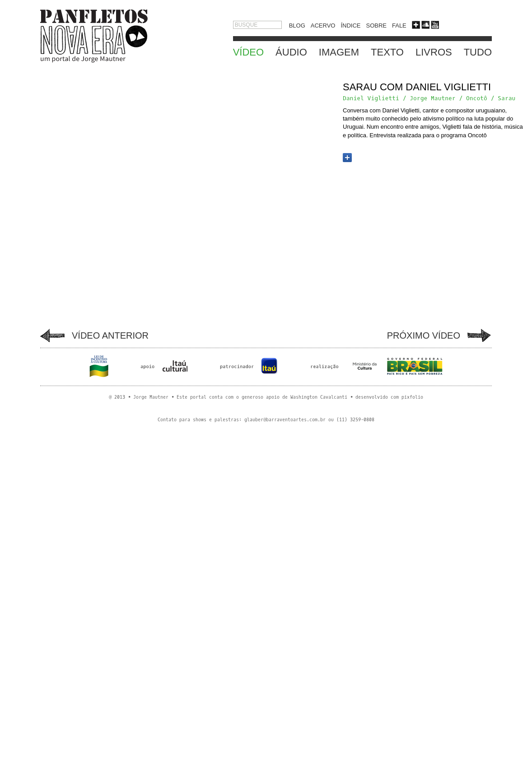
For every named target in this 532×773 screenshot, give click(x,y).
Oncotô (477, 98)
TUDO (478, 52)
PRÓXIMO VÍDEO (424, 335)
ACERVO (323, 26)
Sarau (506, 98)
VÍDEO (248, 52)
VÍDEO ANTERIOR (110, 335)
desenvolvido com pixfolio (389, 397)
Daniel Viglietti (371, 98)
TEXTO (387, 52)
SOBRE (376, 26)
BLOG (297, 26)
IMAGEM (339, 52)
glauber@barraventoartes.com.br (285, 420)
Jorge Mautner (432, 98)
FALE (399, 26)
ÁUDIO (291, 52)
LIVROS (434, 52)
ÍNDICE (350, 26)
